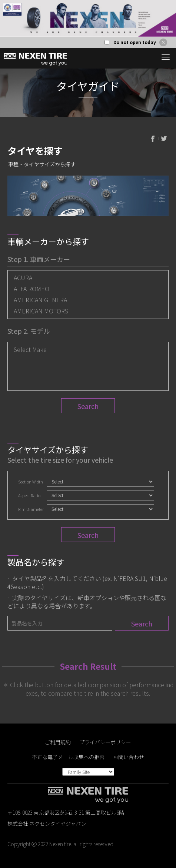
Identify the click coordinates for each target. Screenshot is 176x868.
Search (88, 406)
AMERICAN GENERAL (42, 300)
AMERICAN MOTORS (41, 311)
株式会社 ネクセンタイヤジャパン (47, 824)
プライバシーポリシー (105, 742)
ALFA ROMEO (31, 289)
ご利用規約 (58, 742)
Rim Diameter (31, 509)
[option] (88, 18)
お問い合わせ (129, 757)
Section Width (31, 482)
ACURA (23, 277)
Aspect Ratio (29, 495)
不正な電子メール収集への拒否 (68, 757)
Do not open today (135, 42)
